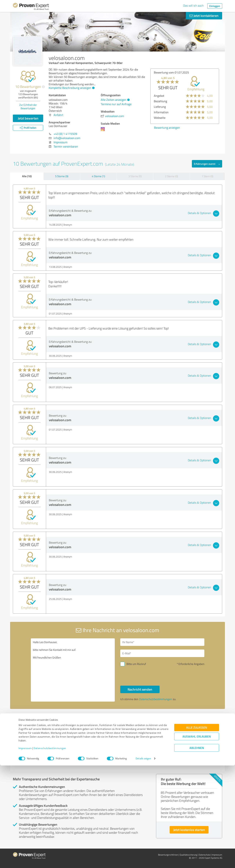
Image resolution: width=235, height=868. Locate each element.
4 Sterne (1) (98, 176)
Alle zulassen (197, 830)
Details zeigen (143, 861)
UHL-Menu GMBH (173, 745)
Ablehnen (197, 850)
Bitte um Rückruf (136, 664)
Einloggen (215, 6)
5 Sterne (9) (62, 176)
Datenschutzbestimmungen (50, 851)
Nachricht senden (140, 689)
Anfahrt (58, 115)
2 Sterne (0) (171, 176)
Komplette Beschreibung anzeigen (71, 88)
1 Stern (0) (207, 176)
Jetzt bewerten (28, 118)
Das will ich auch (193, 5)
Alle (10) (27, 176)
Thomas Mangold (101, 745)
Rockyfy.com (26, 745)
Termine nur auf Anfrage (116, 104)
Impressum (25, 851)
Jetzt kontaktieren (204, 16)
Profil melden (155, 718)
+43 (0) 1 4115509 (65, 134)
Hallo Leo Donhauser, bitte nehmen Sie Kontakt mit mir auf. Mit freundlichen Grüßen (73, 670)
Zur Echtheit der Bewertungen (28, 106)
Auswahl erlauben (197, 839)
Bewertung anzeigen (152, 128)
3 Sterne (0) (135, 176)
